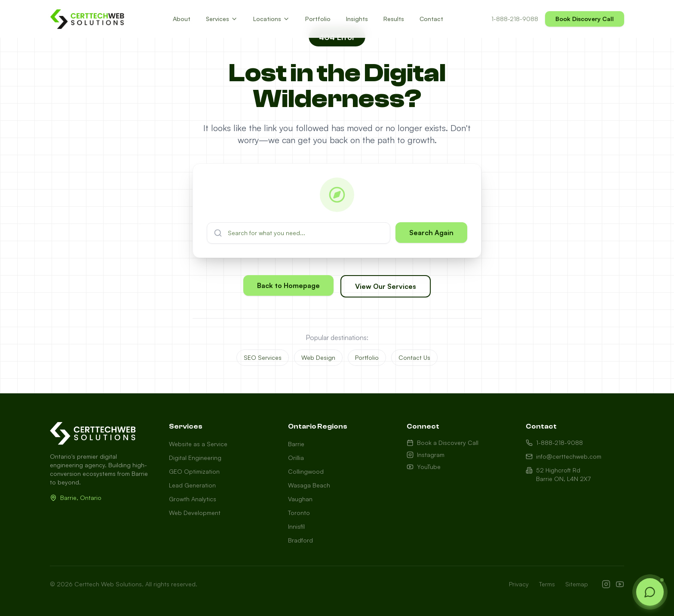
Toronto (299, 513)
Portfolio (318, 19)
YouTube (424, 467)
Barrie (296, 444)
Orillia (296, 458)
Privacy (519, 584)
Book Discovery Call (585, 19)
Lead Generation (192, 485)
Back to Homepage (288, 286)
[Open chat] (650, 592)
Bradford (300, 540)
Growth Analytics (193, 499)
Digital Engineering (195, 458)
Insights (357, 19)
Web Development (195, 513)
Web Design (318, 357)
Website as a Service (198, 444)
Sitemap (577, 584)
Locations (271, 19)
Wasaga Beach (309, 485)
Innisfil (296, 526)
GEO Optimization (194, 471)
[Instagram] (606, 584)
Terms (547, 584)
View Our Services (386, 287)
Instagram (426, 455)
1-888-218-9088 (515, 19)
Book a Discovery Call (443, 443)
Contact (431, 19)
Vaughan (300, 499)
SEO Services (263, 357)
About (182, 19)
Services (222, 19)
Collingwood (306, 471)
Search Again (431, 233)
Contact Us (414, 357)
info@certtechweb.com (564, 456)
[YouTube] (620, 584)
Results (394, 19)
